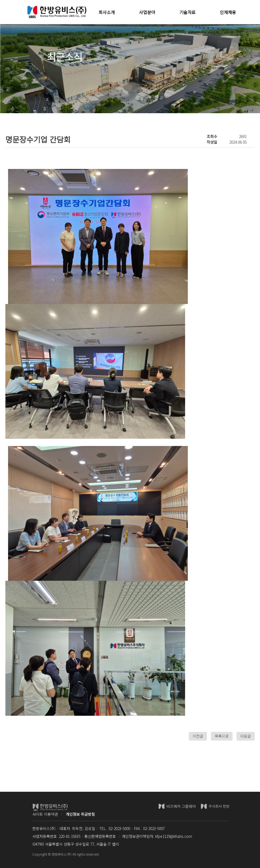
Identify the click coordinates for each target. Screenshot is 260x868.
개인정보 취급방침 (80, 814)
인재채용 (228, 12)
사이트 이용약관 (45, 814)
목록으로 (222, 736)
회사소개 (107, 12)
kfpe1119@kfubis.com (174, 836)
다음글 (246, 736)
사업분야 (147, 12)
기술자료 (188, 12)
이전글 (198, 736)
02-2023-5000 (119, 828)
